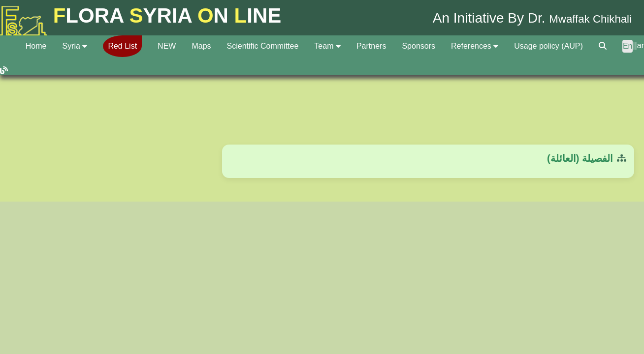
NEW (167, 46)
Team (327, 46)
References (475, 46)
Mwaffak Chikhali (580, 18)
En (628, 46)
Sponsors (419, 46)
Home (36, 46)
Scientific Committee (263, 46)
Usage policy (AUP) (548, 46)
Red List (122, 46)
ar (641, 45)
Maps (201, 46)
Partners (371, 46)
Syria (75, 46)
